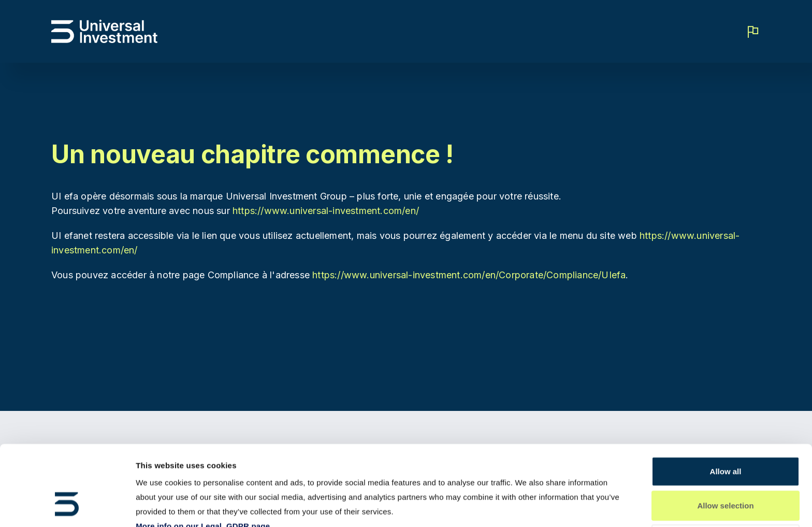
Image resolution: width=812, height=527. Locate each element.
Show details (544, 507)
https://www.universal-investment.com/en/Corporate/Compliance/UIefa (469, 275)
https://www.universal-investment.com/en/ (326, 211)
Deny (726, 470)
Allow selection (725, 437)
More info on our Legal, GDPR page (203, 457)
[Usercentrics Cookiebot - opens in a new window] (67, 507)
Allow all (726, 402)
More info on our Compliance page (201, 472)
